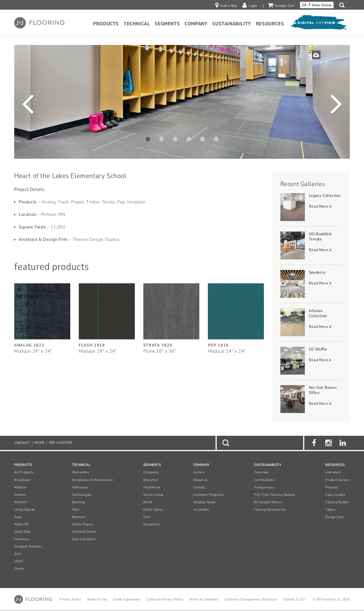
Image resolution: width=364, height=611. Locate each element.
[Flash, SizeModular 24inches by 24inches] (107, 315)
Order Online (317, 5)
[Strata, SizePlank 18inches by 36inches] (171, 315)
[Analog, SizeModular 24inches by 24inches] (42, 315)
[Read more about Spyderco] (311, 284)
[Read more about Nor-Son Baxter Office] (311, 399)
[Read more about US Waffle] (311, 361)
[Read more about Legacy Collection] (311, 207)
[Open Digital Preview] (319, 24)
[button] (343, 5)
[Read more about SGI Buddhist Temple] (311, 245)
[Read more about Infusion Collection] (311, 322)
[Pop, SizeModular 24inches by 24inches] (236, 315)
